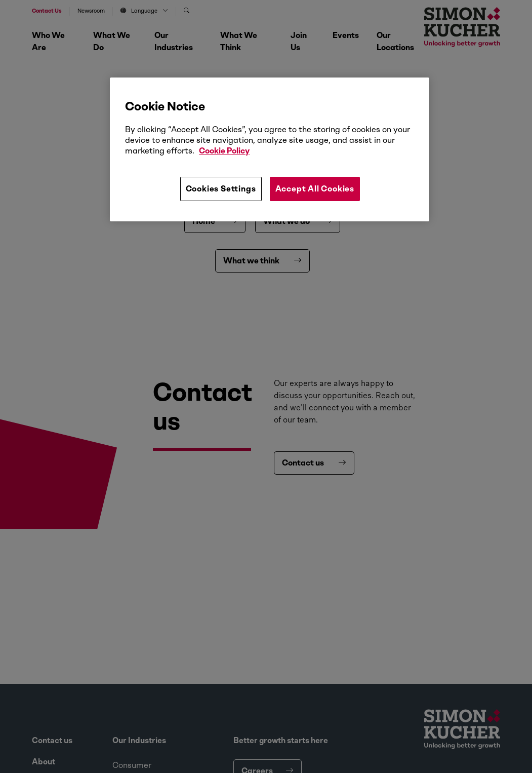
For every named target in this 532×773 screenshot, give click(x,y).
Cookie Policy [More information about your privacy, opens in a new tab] (224, 151)
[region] (270, 149)
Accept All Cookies (315, 189)
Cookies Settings (221, 189)
